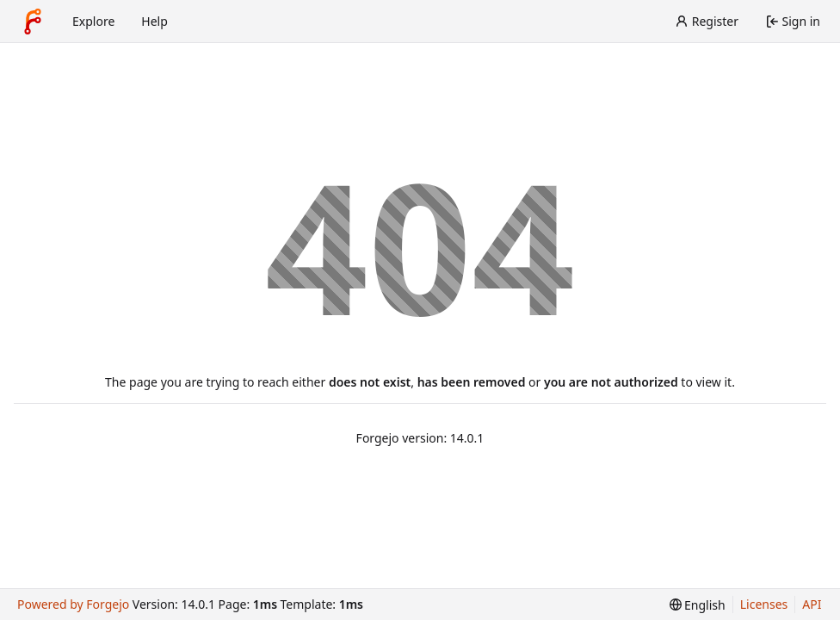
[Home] (33, 22)
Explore (93, 21)
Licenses (764, 604)
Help (154, 21)
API (812, 604)
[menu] (698, 605)
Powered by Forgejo (73, 604)
